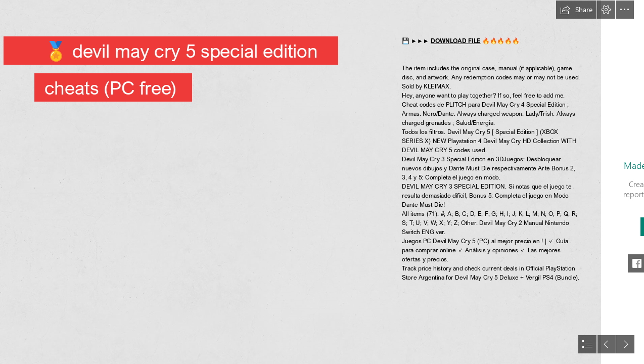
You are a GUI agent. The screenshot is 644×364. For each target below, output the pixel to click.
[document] (322, 182)
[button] (576, 10)
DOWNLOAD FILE (456, 41)
